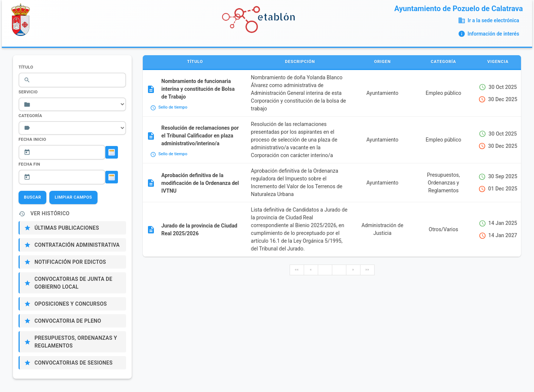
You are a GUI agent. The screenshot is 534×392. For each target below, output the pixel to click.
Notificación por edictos (70, 262)
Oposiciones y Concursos (71, 304)
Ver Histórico (50, 213)
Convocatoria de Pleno (68, 321)
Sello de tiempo (173, 107)
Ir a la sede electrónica (493, 20)
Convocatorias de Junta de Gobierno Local (73, 283)
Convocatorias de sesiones (74, 363)
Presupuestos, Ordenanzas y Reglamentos (76, 342)
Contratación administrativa (77, 245)
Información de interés (493, 34)
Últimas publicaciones (67, 228)
